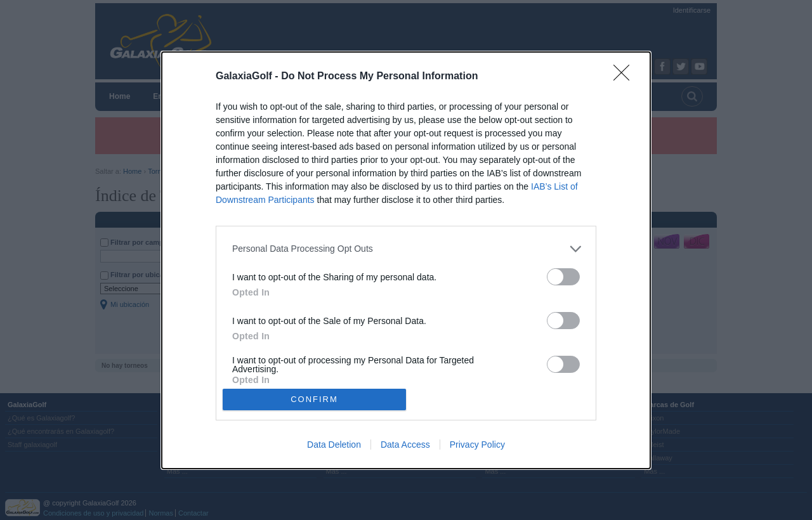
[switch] (563, 277)
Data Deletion (334, 445)
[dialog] (406, 260)
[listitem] (406, 249)
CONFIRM (314, 399)
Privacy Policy (477, 445)
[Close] (625, 77)
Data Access (405, 445)
